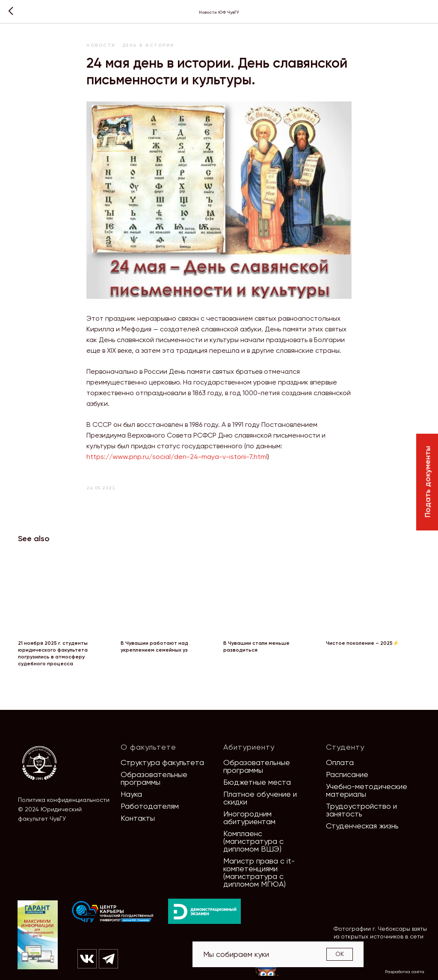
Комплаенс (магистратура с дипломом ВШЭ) (253, 841)
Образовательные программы (154, 778)
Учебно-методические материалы (367, 790)
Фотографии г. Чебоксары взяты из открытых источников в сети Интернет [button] (380, 936)
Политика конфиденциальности (64, 800)
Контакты (138, 818)
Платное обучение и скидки (260, 798)
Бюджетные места (257, 782)
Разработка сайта (405, 972)
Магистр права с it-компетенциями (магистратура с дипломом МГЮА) (259, 872)
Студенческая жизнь (362, 826)
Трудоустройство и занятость (361, 810)
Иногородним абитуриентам (249, 818)
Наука (131, 794)
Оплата (340, 762)
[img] (113, 912)
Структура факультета (162, 762)
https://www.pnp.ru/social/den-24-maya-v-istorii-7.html (177, 457)
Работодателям (150, 806)
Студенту (345, 747)
